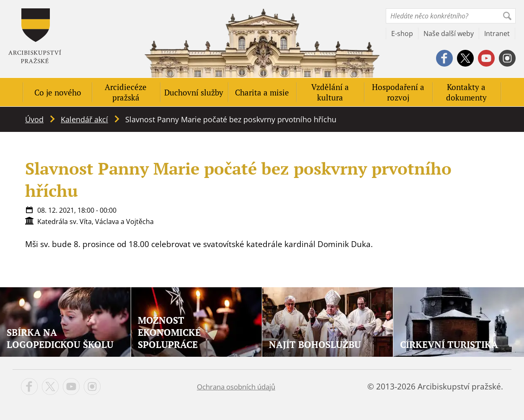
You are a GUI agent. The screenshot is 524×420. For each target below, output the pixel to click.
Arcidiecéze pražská (126, 92)
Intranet (497, 33)
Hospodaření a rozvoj (398, 92)
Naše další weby (449, 33)
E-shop (402, 33)
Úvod (34, 119)
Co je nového (58, 92)
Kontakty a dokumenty (466, 92)
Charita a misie (262, 92)
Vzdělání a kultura (330, 92)
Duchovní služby (194, 92)
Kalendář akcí (84, 119)
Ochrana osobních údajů (236, 387)
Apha (35, 36)
